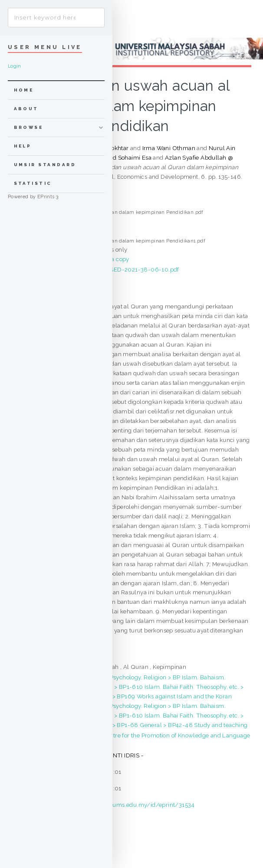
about (26, 109)
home (24, 90)
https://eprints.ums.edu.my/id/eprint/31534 (133, 805)
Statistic (33, 183)
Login (15, 66)
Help (23, 146)
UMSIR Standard (45, 165)
